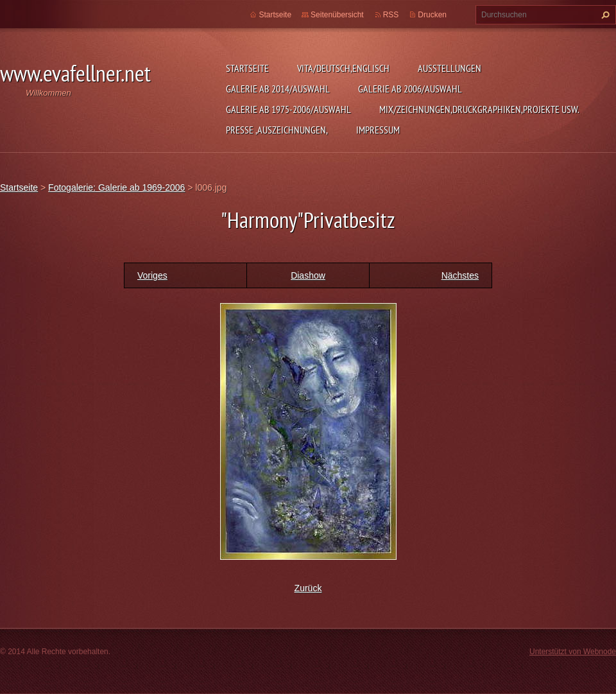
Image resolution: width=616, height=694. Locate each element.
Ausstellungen (449, 68)
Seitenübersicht (337, 15)
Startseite (247, 68)
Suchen (604, 15)
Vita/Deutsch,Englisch (343, 68)
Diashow (308, 275)
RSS (391, 15)
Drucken (432, 15)
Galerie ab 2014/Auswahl (278, 89)
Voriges (152, 275)
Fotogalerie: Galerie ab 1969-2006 (116, 187)
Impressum (378, 130)
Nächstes (460, 275)
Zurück (308, 588)
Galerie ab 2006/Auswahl (410, 89)
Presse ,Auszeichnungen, (277, 130)
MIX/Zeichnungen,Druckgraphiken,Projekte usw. (479, 109)
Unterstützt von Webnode (573, 652)
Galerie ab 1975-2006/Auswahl (288, 109)
